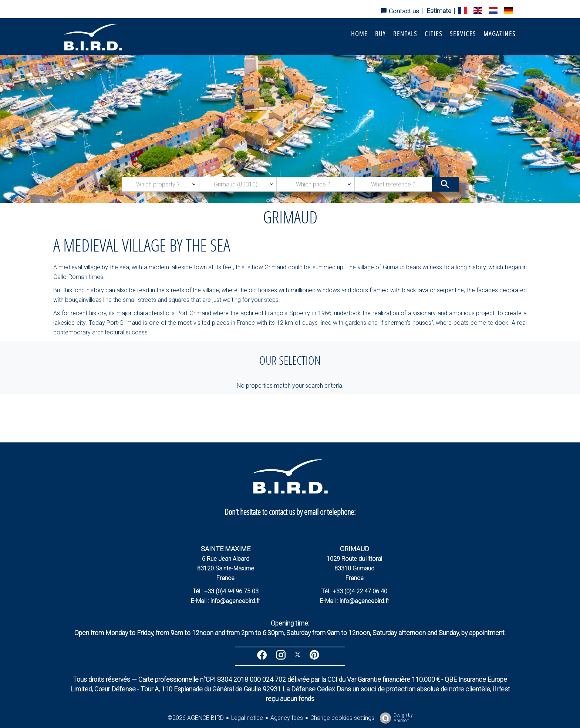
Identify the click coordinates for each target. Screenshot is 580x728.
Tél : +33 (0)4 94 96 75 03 (226, 591)
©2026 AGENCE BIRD (196, 718)
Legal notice (247, 718)
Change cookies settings (342, 718)
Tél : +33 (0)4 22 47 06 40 (354, 591)
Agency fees (287, 718)
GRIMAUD (355, 549)
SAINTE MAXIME (226, 549)
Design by (394, 718)
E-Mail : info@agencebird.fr (225, 601)
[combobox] (161, 184)
